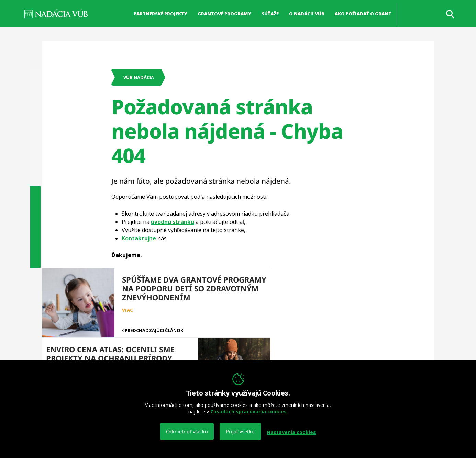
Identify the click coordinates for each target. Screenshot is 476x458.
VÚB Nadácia (139, 77)
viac (247, 310)
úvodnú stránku (173, 222)
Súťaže (270, 14)
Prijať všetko (240, 432)
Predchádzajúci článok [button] (142, 320)
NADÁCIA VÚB (56, 14)
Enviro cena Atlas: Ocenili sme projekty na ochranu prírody (297, 289)
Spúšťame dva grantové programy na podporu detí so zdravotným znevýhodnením (169, 293)
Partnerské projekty (160, 14)
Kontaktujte (139, 238)
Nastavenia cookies (291, 432)
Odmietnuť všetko (187, 432)
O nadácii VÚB (307, 14)
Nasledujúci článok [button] (268, 320)
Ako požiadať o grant (363, 14)
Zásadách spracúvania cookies (248, 412)
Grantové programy (224, 14)
